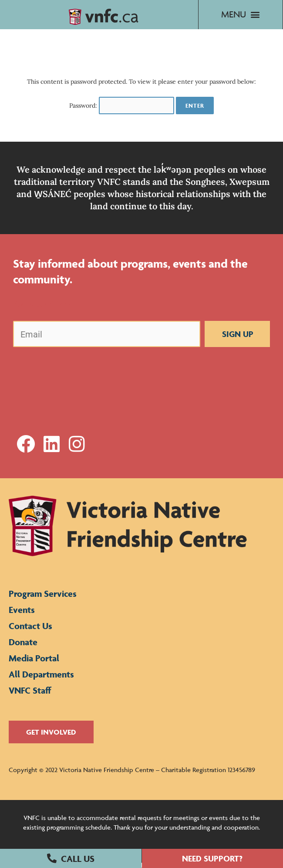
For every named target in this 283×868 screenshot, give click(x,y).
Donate (23, 647)
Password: (122, 111)
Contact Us (30, 631)
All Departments (41, 679)
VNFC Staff (30, 696)
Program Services (43, 599)
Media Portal (34, 663)
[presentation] (79, 376)
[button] (71, 858)
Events (22, 615)
